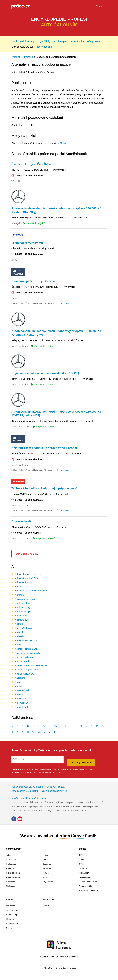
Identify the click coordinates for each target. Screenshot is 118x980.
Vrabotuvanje (12, 915)
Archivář (19, 645)
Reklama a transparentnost (54, 791)
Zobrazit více (31, 772)
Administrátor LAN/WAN (27, 578)
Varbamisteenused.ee (89, 891)
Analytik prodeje (23, 607)
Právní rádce (78, 41)
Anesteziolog (22, 616)
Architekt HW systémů (26, 640)
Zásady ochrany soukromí (25, 791)
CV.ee (82, 864)
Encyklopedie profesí (22, 47)
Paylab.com (48, 882)
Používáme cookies (21, 787)
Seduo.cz (47, 864)
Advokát (19, 586)
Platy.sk (46, 877)
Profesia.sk (11, 859)
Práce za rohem (13, 877)
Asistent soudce (23, 661)
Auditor (19, 686)
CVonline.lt (84, 855)
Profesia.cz (11, 864)
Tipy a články (44, 41)
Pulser (9, 928)
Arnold (45, 855)
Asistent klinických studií (27, 653)
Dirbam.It (83, 868)
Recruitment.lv (86, 886)
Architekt (19, 636)
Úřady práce (94, 41)
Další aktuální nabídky (27, 554)
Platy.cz (64, 143)
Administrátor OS (24, 582)
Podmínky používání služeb (50, 787)
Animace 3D (21, 620)
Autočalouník (22, 707)
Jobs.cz (10, 855)
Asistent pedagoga (24, 657)
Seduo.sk (47, 868)
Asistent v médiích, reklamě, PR (31, 665)
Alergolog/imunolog (25, 599)
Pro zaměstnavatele (36, 798)
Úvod (14, 41)
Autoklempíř (21, 694)
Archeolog (20, 632)
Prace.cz (16, 57)
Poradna (29, 57)
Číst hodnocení (63, 303)
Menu (101, 6)
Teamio (46, 859)
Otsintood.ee (85, 877)
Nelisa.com (11, 886)
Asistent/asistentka (25, 674)
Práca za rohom (13, 873)
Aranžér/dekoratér (24, 628)
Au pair (19, 682)
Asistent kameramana (26, 649)
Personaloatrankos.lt (88, 882)
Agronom (20, 595)
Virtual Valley (12, 924)
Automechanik (22, 703)
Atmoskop (11, 882)
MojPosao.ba (12, 910)
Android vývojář (23, 611)
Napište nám (18, 798)
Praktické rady (27, 41)
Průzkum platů (61, 41)
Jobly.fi (46, 906)
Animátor (20, 624)
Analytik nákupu (23, 603)
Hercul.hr (10, 919)
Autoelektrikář (22, 690)
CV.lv (81, 859)
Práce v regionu (44, 47)
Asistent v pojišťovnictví (27, 670)
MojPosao (11, 906)
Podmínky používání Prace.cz (51, 772)
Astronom (20, 678)
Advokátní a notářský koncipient (31, 591)
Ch (55, 726)
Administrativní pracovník (28, 574)
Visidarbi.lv (84, 873)
